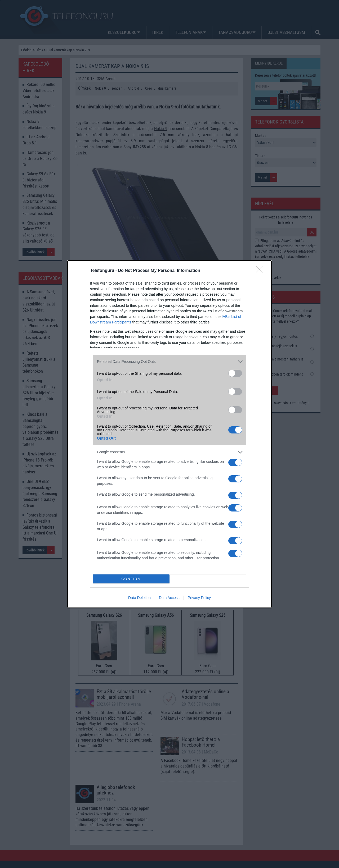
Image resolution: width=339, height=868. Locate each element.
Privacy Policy (199, 598)
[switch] (235, 373)
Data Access (169, 598)
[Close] (261, 271)
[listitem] (169, 362)
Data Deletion (139, 598)
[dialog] (169, 434)
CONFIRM (131, 579)
